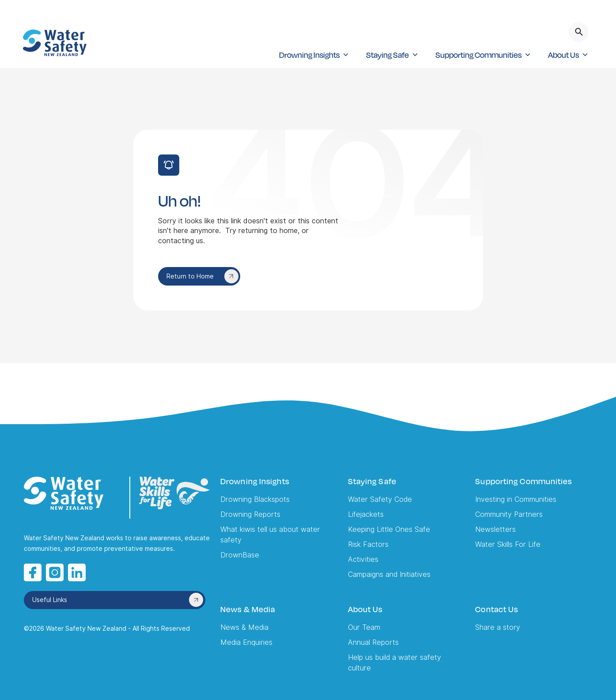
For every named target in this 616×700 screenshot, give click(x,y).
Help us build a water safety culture (395, 663)
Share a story (498, 627)
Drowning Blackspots (255, 499)
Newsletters (495, 529)
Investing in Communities (516, 499)
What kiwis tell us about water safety (270, 535)
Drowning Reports (250, 514)
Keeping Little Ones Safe (389, 529)
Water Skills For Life (508, 544)
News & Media (244, 627)
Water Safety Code (380, 499)
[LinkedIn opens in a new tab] (77, 572)
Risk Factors (368, 544)
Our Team (364, 627)
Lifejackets (366, 514)
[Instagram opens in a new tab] (55, 572)
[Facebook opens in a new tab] (33, 572)
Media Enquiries (246, 642)
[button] (314, 55)
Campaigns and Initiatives (389, 574)
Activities (363, 559)
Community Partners (509, 514)
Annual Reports (373, 642)
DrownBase (240, 555)
